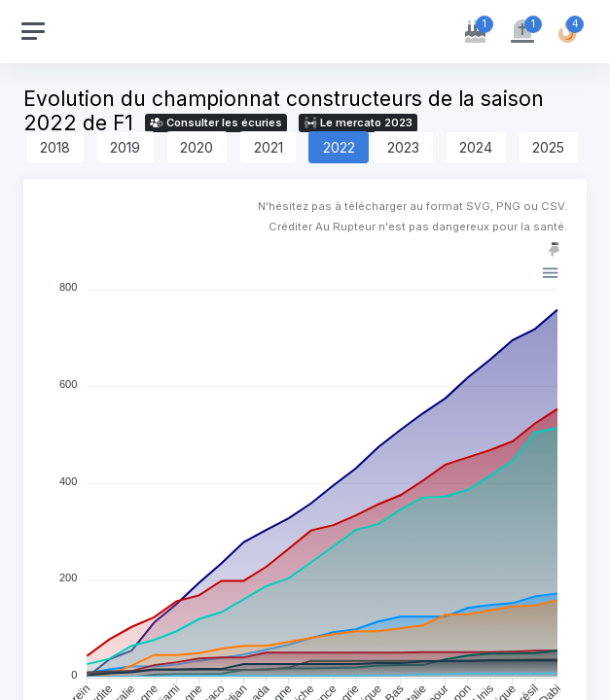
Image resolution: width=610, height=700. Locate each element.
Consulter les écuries (216, 122)
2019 (125, 147)
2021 (269, 147)
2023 (403, 147)
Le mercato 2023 (358, 122)
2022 (339, 147)
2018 (55, 147)
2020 (197, 147)
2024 (476, 147)
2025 (548, 147)
